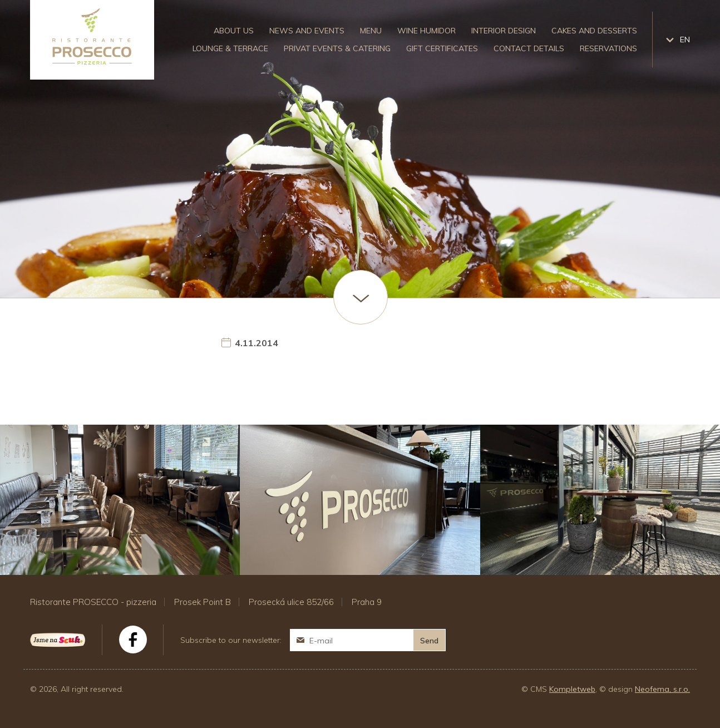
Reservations (608, 48)
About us (234, 31)
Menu (371, 31)
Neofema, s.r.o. (662, 689)
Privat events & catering (337, 48)
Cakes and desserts (594, 31)
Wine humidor (426, 31)
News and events (307, 31)
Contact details (529, 48)
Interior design (504, 31)
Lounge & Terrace (230, 48)
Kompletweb (572, 689)
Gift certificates (442, 48)
